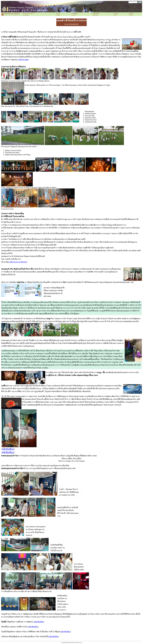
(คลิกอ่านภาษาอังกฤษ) (18, 262)
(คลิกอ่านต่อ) (24, 60)
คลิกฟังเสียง (39, 622)
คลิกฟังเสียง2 (8, 452)
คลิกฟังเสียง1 (8, 449)
